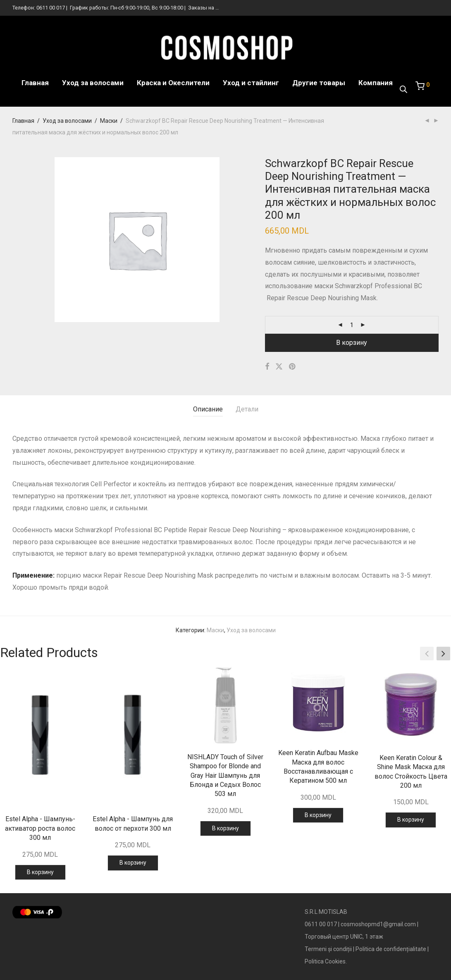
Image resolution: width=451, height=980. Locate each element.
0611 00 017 (51, 8)
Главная (35, 83)
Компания (376, 83)
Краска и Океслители (173, 83)
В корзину (352, 343)
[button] (443, 654)
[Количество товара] (352, 325)
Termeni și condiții (328, 949)
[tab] (208, 410)
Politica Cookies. (326, 961)
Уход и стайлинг (251, 83)
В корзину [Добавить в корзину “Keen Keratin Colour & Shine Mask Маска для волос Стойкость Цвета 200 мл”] (411, 820)
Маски (109, 121)
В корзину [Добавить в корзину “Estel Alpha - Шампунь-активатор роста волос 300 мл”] (40, 872)
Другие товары (319, 83)
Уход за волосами (93, 83)
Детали (247, 409)
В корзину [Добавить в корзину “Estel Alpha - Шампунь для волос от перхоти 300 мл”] (133, 863)
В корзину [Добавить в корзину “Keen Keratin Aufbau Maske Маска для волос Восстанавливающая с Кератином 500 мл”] (318, 815)
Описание (208, 409)
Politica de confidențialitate (391, 949)
